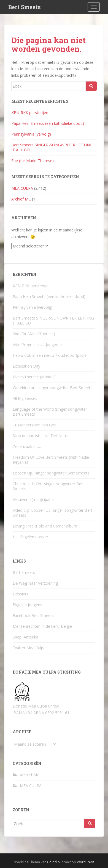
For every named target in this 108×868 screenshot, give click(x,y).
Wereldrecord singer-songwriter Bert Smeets (52, 388)
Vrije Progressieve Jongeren (37, 345)
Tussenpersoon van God (35, 425)
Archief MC (21, 199)
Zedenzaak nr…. (27, 446)
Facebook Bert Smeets (33, 615)
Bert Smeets (25, 7)
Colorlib (53, 862)
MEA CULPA (22, 188)
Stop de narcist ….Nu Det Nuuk (40, 436)
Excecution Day (26, 366)
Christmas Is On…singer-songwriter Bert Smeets (48, 486)
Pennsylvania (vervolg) (31, 134)
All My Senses (25, 398)
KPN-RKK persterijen (30, 113)
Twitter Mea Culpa (29, 648)
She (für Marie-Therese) (33, 161)
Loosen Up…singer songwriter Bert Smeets (51, 473)
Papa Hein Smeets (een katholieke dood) (48, 123)
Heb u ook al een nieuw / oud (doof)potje (50, 355)
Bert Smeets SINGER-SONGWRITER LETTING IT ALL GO (52, 147)
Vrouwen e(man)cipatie (33, 499)
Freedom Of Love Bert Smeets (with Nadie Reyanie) (51, 460)
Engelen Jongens (27, 605)
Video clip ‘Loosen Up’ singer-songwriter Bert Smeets (52, 513)
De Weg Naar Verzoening (35, 583)
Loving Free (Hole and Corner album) (46, 526)
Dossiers (21, 594)
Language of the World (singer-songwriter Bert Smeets (50, 412)
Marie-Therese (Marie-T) (35, 377)
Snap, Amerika (25, 637)
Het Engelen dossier (30, 537)
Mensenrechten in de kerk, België (42, 626)
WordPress (86, 862)
